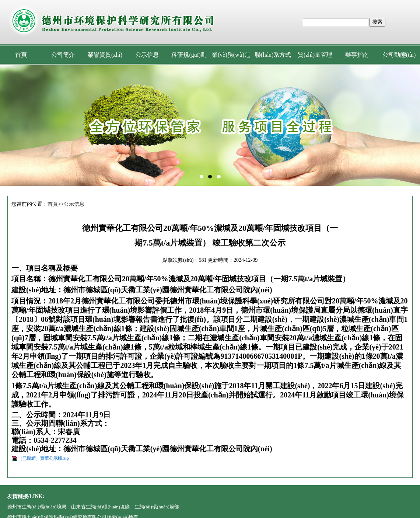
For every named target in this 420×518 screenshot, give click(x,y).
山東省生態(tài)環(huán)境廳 (101, 507)
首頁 (21, 55)
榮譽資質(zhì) (105, 55)
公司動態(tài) (399, 55)
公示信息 (147, 55)
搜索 (377, 22)
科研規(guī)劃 (189, 55)
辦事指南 (357, 55)
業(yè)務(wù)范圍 (231, 58)
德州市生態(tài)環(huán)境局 (37, 507)
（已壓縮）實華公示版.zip (43, 458)
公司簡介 (63, 55)
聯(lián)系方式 (273, 55)
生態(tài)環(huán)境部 (157, 507)
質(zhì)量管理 (315, 55)
